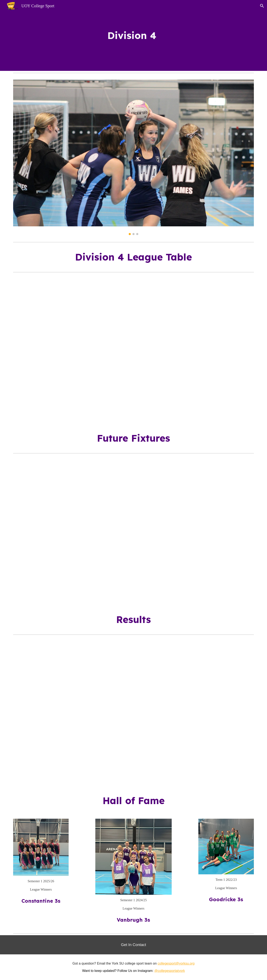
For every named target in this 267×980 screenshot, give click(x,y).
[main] (133, 36)
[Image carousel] (133, 157)
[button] (262, 6)
